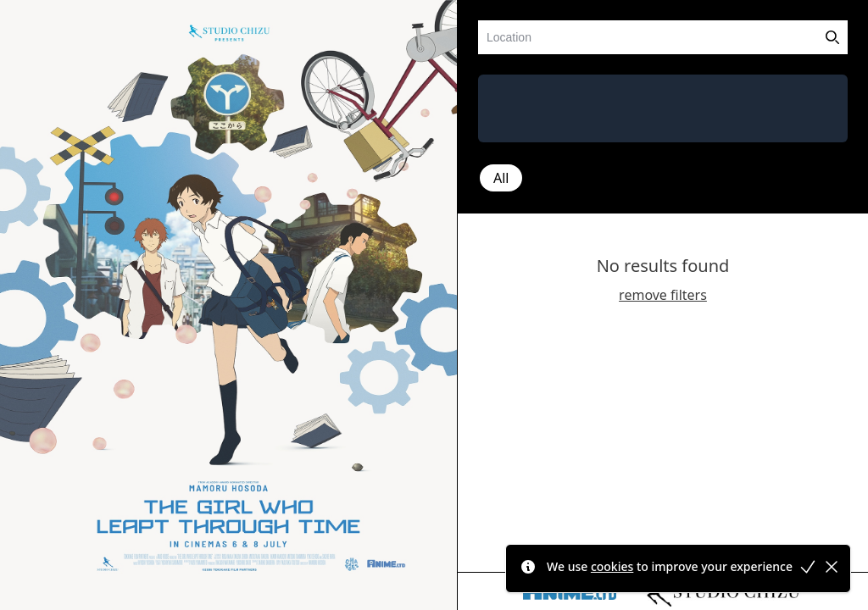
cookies (612, 566)
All (501, 178)
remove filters (663, 295)
